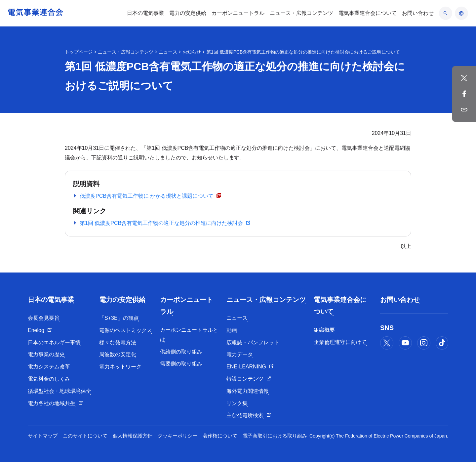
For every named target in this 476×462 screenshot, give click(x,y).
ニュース (168, 52)
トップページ (79, 52)
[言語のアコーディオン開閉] (461, 13)
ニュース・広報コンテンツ (126, 52)
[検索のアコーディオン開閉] (446, 13)
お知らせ (192, 52)
